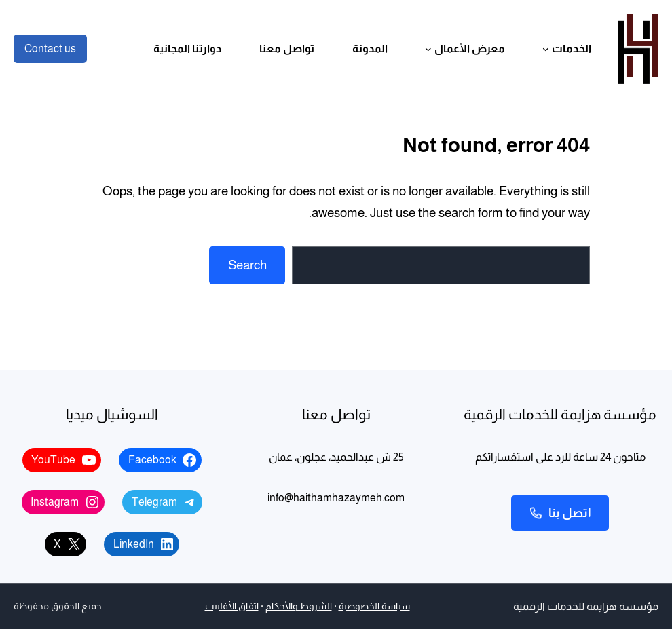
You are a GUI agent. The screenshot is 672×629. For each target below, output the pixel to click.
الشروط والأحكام (299, 606)
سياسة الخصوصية (374, 606)
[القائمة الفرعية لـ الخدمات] (546, 49)
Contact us (50, 49)
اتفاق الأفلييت (232, 606)
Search (247, 265)
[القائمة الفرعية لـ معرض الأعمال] (428, 49)
